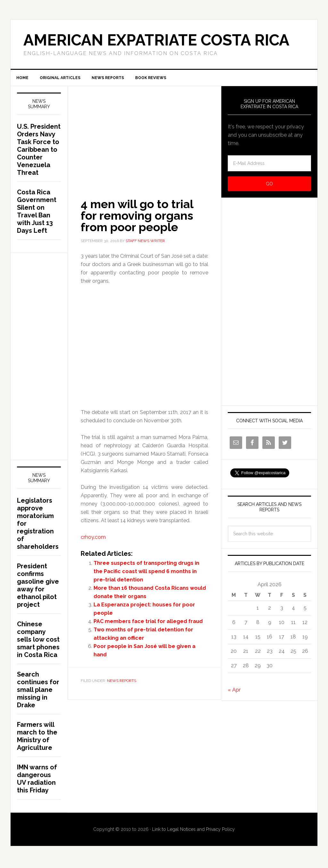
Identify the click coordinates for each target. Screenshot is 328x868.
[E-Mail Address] (269, 166)
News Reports (122, 683)
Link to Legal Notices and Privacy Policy (193, 832)
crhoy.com (93, 540)
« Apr (234, 692)
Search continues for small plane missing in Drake (38, 692)
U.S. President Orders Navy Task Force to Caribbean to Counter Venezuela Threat (39, 152)
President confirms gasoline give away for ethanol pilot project (38, 588)
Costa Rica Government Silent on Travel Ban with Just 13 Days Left (37, 214)
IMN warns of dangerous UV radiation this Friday (37, 781)
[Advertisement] (144, 135)
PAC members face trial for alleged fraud (148, 624)
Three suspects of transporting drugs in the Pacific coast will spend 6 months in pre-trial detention (146, 574)
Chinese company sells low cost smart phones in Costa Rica (38, 642)
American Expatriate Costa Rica (156, 40)
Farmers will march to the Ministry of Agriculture (37, 739)
